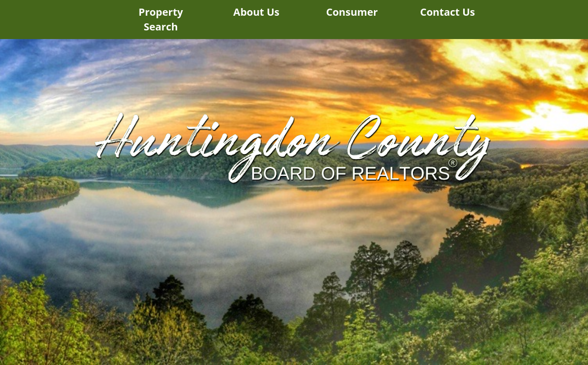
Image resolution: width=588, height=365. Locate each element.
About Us (256, 12)
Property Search (161, 19)
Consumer (352, 12)
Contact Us (447, 12)
